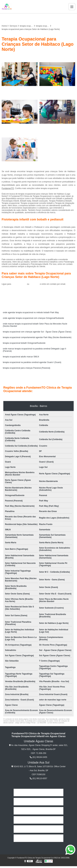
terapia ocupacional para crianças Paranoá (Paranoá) (27, 368)
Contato (39, 829)
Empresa (38, 802)
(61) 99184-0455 (19, 284)
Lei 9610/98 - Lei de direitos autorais (51, 723)
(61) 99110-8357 (38, 778)
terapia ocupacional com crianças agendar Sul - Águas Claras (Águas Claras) (37, 332)
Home (38, 792)
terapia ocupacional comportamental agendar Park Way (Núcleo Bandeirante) (37, 337)
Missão (38, 811)
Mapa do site (38, 838)
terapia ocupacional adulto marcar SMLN (21, 357)
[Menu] (72, 7)
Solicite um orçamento (38, 292)
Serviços (39, 820)
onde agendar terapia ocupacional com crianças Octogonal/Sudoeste (33, 318)
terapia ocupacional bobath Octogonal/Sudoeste (24, 343)
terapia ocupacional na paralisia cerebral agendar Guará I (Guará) (32, 362)
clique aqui (35, 284)
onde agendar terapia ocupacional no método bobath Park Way (31, 312)
